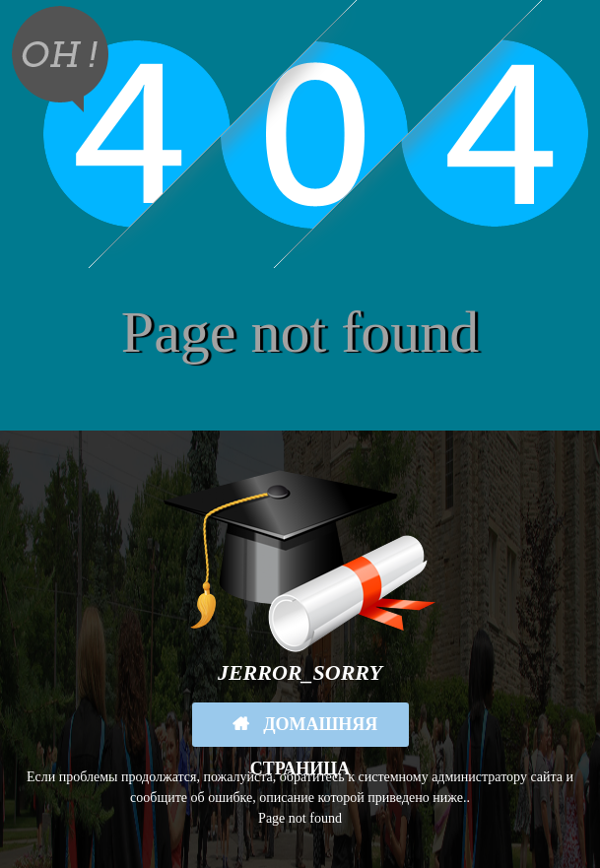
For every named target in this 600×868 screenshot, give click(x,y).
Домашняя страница (314, 731)
